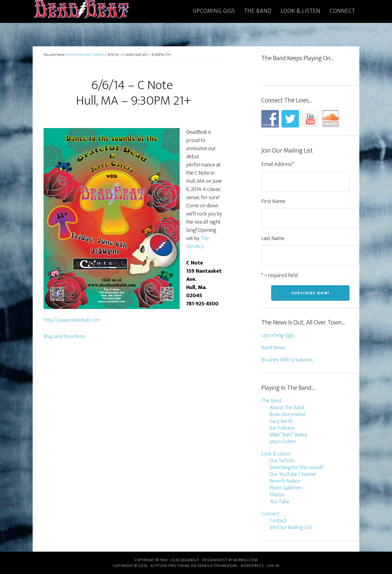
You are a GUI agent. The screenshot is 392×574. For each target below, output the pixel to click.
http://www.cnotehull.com (72, 320)
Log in (273, 566)
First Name (273, 201)
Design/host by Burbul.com (230, 560)
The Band (271, 401)
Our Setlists (282, 461)
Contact (278, 521)
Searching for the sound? (297, 467)
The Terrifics (197, 242)
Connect (270, 514)
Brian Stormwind (287, 414)
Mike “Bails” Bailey (288, 435)
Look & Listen (276, 454)
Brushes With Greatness (287, 360)
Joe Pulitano (282, 428)
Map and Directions (64, 336)
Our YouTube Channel (293, 474)
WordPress (252, 566)
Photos (277, 495)
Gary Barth (281, 421)
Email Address (278, 164)
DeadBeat (82, 10)
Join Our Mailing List (291, 527)
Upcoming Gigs (278, 335)
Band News (273, 348)
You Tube (279, 502)
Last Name (273, 238)
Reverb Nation (285, 481)
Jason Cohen (283, 442)
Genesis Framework (218, 566)
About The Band (287, 408)
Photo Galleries (286, 488)
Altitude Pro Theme (170, 566)
